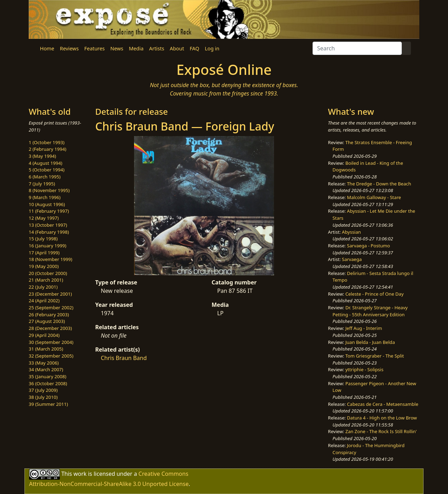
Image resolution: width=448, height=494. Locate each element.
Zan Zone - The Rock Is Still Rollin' (381, 431)
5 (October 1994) (47, 170)
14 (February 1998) (49, 232)
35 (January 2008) (47, 376)
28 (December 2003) (50, 328)
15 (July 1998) (43, 239)
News (117, 48)
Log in (212, 48)
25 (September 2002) (51, 308)
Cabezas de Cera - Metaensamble (383, 404)
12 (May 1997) (44, 218)
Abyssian (351, 232)
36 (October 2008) (48, 383)
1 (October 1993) (47, 142)
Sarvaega (352, 259)
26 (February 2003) (49, 315)
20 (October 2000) (48, 273)
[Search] (357, 48)
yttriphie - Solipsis (365, 369)
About (177, 48)
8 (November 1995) (49, 190)
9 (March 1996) (45, 197)
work (80, 474)
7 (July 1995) (42, 184)
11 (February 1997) (49, 211)
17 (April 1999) (44, 253)
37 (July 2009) (43, 390)
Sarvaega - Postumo (368, 246)
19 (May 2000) (44, 266)
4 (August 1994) (45, 163)
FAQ (194, 48)
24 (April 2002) (44, 301)
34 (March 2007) (46, 369)
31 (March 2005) (46, 349)
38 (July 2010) (43, 397)
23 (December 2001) (50, 294)
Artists (157, 48)
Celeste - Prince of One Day (374, 294)
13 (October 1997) (48, 225)
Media (136, 48)
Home (47, 48)
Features (94, 48)
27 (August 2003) (47, 321)
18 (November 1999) (51, 259)
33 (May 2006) (44, 363)
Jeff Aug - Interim (364, 328)
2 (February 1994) (47, 149)
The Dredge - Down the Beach (379, 184)
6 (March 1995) (45, 177)
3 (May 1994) (42, 156)
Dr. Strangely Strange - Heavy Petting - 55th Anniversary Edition (370, 311)
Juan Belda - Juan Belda (370, 342)
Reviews (69, 48)
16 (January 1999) (47, 246)
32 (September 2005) (51, 356)
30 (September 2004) (51, 342)
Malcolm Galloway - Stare (374, 197)
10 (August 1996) (47, 204)
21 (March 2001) (46, 280)
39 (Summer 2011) (48, 404)
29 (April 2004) (44, 335)
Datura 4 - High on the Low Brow (382, 418)
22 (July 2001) (43, 287)
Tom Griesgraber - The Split (375, 356)
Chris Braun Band (124, 358)
